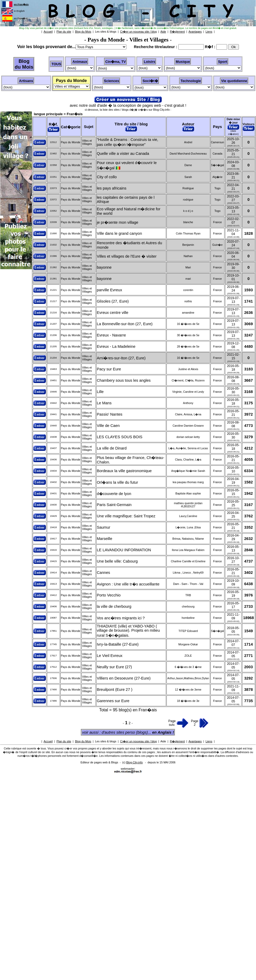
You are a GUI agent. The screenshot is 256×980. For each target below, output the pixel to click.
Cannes (103, 573)
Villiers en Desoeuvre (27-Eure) (124, 678)
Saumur (103, 527)
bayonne (104, 267)
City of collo (107, 177)
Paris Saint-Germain (114, 505)
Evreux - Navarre (111, 335)
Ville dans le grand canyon (119, 233)
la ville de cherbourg (114, 606)
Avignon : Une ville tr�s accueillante (128, 584)
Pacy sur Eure (109, 369)
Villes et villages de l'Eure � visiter (127, 256)
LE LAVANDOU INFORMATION (124, 550)
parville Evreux (109, 290)
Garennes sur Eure (113, 701)
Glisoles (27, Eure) (113, 301)
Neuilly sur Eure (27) (114, 667)
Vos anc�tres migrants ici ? (121, 618)
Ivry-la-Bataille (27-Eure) (118, 644)
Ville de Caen (108, 426)
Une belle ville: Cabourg (117, 561)
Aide (163, 741)
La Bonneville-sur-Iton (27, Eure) (125, 324)
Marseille (104, 539)
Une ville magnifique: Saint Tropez (126, 516)
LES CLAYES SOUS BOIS (119, 437)
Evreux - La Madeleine (116, 346)
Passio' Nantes (109, 414)
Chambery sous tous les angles (124, 380)
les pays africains (111, 188)
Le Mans (104, 403)
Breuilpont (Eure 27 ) (114, 690)
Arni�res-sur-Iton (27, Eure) (121, 358)
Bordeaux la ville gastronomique (124, 471)
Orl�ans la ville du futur (117, 482)
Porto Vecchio (109, 595)
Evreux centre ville (112, 313)
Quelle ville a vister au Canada (123, 154)
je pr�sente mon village (117, 222)
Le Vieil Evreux (110, 656)
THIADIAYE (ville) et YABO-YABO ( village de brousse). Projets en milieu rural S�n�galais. (128, 631)
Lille (100, 392)
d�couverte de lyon (114, 494)
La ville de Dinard (112, 448)
